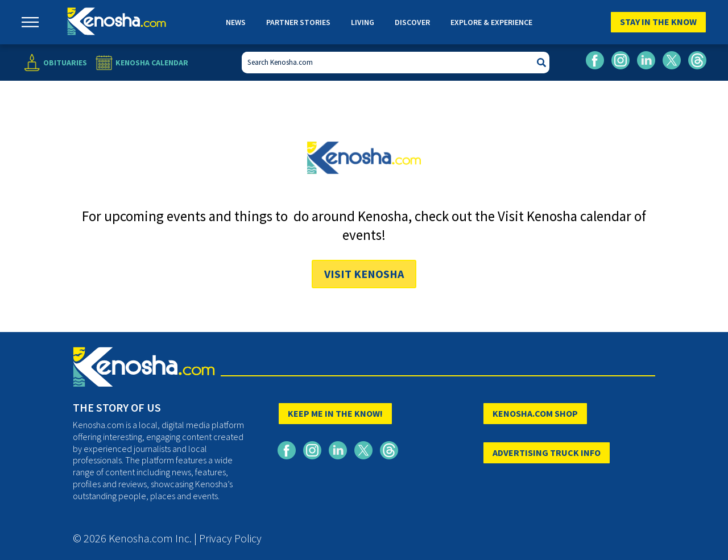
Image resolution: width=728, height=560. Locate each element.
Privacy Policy (230, 538)
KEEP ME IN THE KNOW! (335, 413)
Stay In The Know (658, 22)
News (236, 22)
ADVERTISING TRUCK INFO (547, 453)
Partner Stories (298, 22)
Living (363, 22)
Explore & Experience (491, 22)
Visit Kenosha (364, 274)
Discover (412, 22)
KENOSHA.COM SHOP (535, 413)
